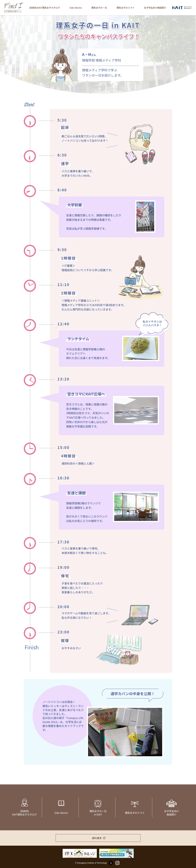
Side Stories (76, 8)
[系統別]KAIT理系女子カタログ (45, 8)
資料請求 (97, 838)
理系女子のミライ (125, 8)
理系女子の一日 (99, 8)
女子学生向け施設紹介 (155, 8)
